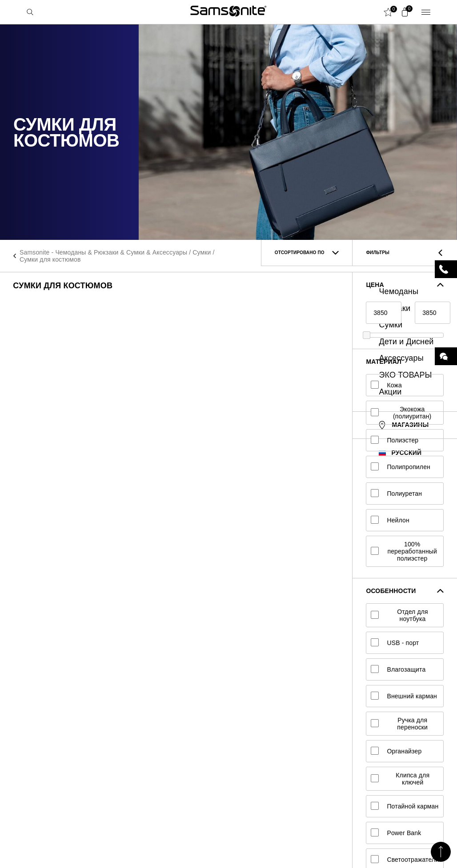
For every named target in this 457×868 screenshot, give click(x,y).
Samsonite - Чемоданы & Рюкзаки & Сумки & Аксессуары (103, 252)
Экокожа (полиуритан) (401, 413)
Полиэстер (395, 440)
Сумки (202, 252)
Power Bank (396, 833)
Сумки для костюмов (50, 259)
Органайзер (396, 751)
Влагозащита (398, 669)
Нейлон (390, 520)
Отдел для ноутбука (399, 615)
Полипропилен (401, 467)
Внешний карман (404, 696)
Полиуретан (396, 494)
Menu (426, 12)
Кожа (386, 385)
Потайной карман (405, 806)
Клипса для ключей (400, 779)
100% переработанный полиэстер (404, 551)
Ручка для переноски (399, 724)
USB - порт (395, 643)
